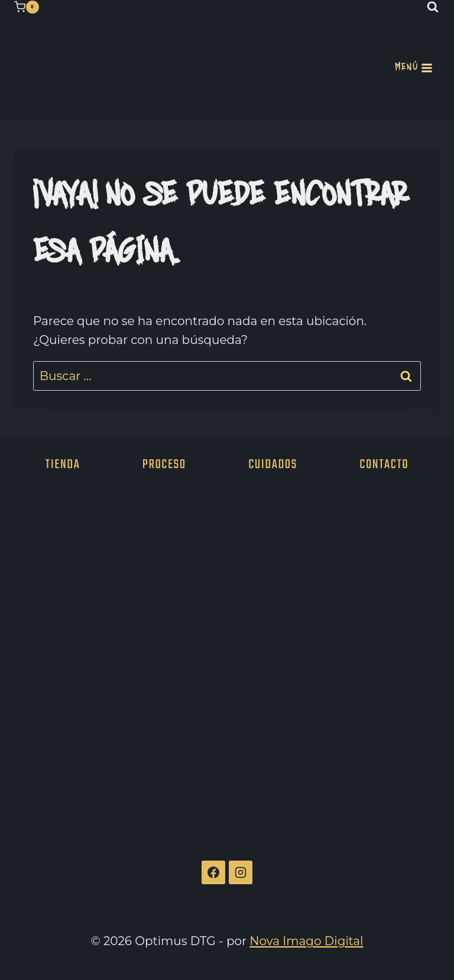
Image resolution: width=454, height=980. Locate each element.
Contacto (384, 465)
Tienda (63, 465)
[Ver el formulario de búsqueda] (433, 7)
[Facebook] (213, 872)
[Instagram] (241, 872)
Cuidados (273, 465)
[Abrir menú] (414, 68)
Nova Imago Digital (306, 941)
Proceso (164, 465)
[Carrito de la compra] (27, 7)
